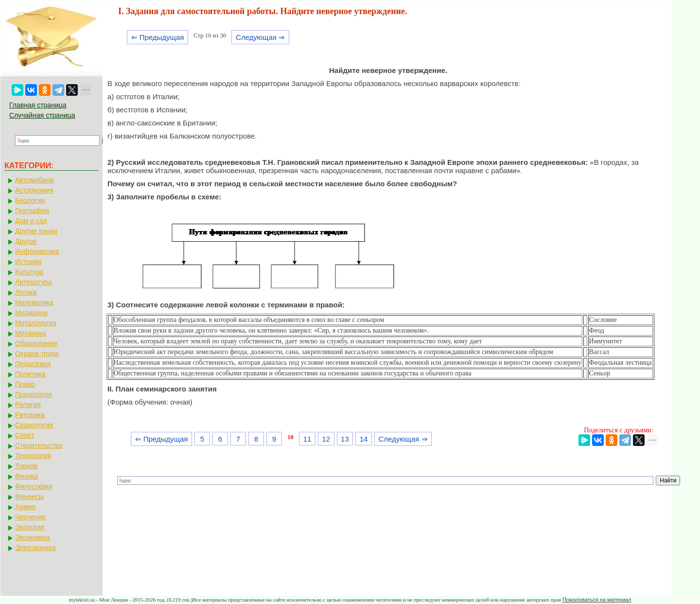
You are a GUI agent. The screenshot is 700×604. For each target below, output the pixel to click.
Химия (25, 507)
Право (25, 384)
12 (326, 439)
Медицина (31, 313)
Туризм (26, 466)
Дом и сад (31, 221)
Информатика (37, 251)
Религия (28, 405)
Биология (30, 200)
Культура (29, 272)
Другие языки (36, 231)
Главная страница (38, 105)
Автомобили (35, 180)
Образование (36, 343)
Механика (31, 333)
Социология (34, 425)
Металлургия (36, 323)
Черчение (30, 517)
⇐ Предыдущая (158, 37)
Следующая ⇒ (260, 37)
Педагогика (33, 364)
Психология (34, 394)
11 (307, 439)
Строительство (39, 445)
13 (345, 439)
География (32, 211)
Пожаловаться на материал (597, 600)
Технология (33, 456)
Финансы (29, 497)
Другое (26, 241)
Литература (33, 282)
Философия (34, 486)
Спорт (25, 435)
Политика (30, 374)
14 (364, 439)
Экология (30, 527)
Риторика (30, 415)
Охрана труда (37, 354)
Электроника (35, 548)
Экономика (32, 537)
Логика (26, 292)
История (28, 262)
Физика (26, 476)
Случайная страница (42, 115)
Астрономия (34, 190)
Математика (34, 302)
